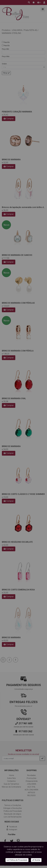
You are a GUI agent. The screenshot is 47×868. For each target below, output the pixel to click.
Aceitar (36, 860)
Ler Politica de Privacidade (17, 860)
